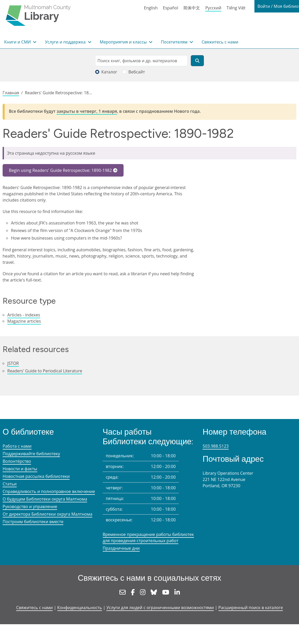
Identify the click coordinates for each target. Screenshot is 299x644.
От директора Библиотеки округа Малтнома (47, 514)
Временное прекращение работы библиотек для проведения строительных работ (148, 537)
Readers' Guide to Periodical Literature (45, 371)
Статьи (10, 484)
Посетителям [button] (175, 42)
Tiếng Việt (236, 8)
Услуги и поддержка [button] (66, 42)
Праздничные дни (121, 548)
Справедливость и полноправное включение (49, 491)
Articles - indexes (24, 315)
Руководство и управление (30, 507)
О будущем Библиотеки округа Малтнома (45, 499)
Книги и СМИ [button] (18, 42)
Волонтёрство (17, 461)
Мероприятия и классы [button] (124, 42)
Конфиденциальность (80, 608)
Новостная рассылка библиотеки (36, 476)
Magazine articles (24, 321)
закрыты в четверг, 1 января (87, 111)
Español (171, 8)
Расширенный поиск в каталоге (251, 608)
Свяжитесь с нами (220, 42)
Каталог (109, 72)
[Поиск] (197, 61)
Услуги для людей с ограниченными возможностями (160, 608)
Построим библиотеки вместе (33, 522)
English (151, 8)
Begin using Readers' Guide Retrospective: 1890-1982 (60, 170)
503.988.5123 (216, 446)
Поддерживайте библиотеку (31, 454)
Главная (11, 93)
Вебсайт (137, 72)
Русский (213, 8)
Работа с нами (17, 446)
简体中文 (192, 8)
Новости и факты (20, 469)
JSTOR (13, 363)
